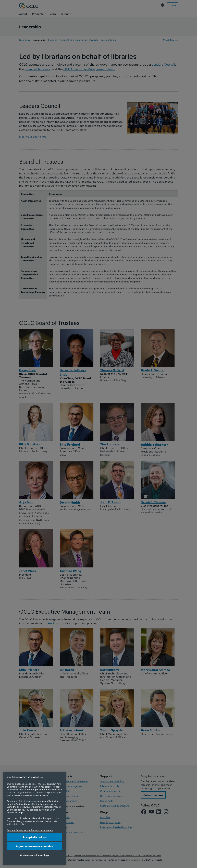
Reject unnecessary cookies (34, 846)
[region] (34, 819)
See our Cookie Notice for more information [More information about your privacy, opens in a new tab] (30, 830)
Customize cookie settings (34, 855)
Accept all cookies (34, 837)
